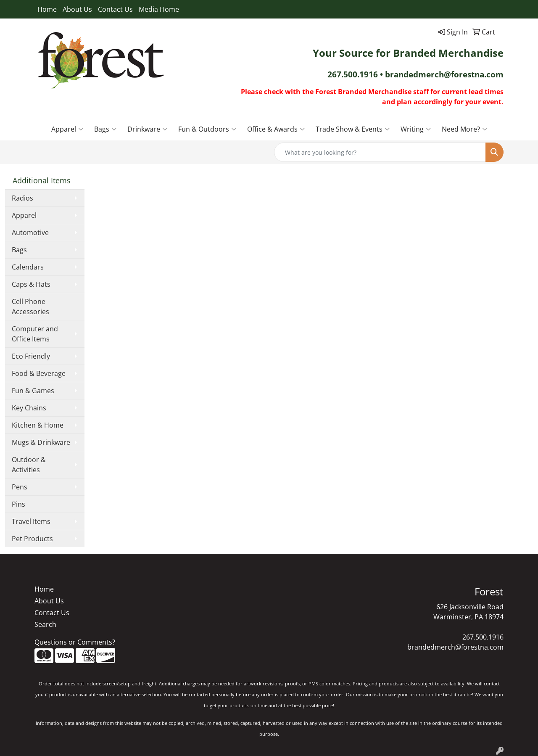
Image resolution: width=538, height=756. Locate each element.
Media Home (159, 9)
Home (47, 9)
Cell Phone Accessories (30, 307)
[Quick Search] (380, 152)
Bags (105, 129)
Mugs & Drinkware (41, 442)
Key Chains (29, 408)
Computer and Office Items (35, 334)
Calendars (28, 267)
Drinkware (147, 129)
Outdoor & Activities (29, 465)
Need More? (464, 129)
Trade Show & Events (353, 129)
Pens (20, 487)
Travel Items (31, 521)
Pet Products (32, 539)
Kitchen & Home (38, 425)
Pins (18, 504)
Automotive (30, 233)
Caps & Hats (31, 284)
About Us (77, 9)
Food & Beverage (39, 373)
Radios (22, 198)
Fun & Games (33, 391)
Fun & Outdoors (207, 129)
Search (45, 624)
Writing (416, 129)
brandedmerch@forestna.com (455, 647)
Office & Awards (276, 129)
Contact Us (115, 9)
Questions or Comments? (75, 642)
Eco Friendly (31, 356)
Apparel (67, 129)
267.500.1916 (483, 637)
